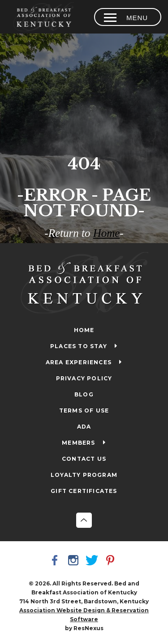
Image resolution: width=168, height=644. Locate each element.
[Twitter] (93, 561)
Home (107, 233)
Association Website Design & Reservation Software (84, 615)
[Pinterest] (112, 561)
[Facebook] (56, 561)
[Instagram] (75, 561)
